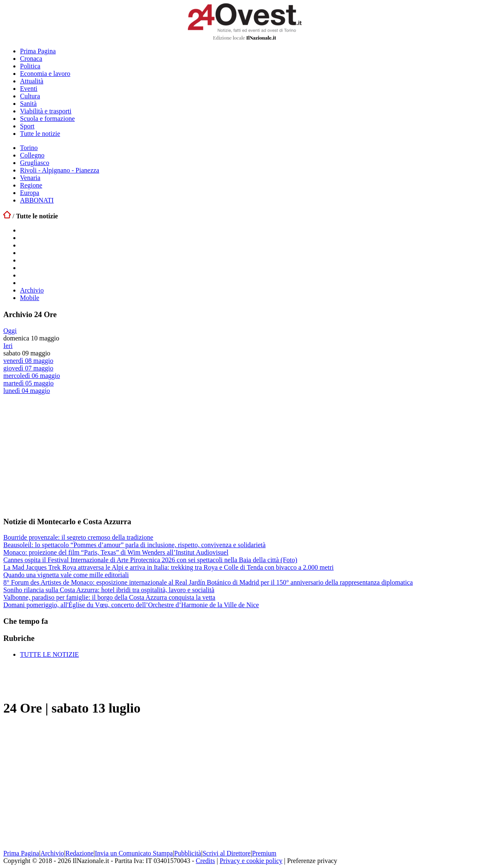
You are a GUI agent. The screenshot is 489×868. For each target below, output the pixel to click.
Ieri (8, 346)
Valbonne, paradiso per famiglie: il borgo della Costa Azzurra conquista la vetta (109, 597)
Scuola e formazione (47, 119)
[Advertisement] (66, 455)
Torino (29, 148)
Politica (30, 66)
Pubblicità (188, 853)
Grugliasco (35, 163)
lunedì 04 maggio (27, 391)
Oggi (10, 331)
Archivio (32, 290)
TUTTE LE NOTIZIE (49, 654)
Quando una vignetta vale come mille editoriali (66, 575)
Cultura (30, 96)
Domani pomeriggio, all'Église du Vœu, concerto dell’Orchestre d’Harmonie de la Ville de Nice (131, 605)
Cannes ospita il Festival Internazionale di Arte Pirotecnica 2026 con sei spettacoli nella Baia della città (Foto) (150, 560)
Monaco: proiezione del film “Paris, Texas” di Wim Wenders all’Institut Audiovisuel (116, 552)
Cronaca (31, 59)
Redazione (80, 853)
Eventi (29, 89)
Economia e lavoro (45, 74)
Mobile (30, 298)
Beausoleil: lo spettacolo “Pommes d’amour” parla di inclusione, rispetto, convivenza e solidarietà (135, 545)
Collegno (32, 155)
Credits (205, 861)
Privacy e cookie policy (251, 861)
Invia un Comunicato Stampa (134, 853)
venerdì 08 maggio (28, 361)
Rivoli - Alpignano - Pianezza (60, 170)
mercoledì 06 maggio (32, 376)
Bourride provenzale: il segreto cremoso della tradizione (78, 537)
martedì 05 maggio (29, 383)
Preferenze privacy (312, 861)
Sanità (28, 104)
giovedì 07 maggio (28, 368)
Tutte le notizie (40, 134)
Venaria (30, 178)
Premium (264, 853)
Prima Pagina (38, 51)
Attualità (32, 81)
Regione (31, 185)
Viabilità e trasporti (46, 111)
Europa (30, 193)
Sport (27, 126)
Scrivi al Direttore (227, 853)
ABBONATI (37, 200)
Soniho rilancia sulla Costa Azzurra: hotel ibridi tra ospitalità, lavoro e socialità (109, 590)
